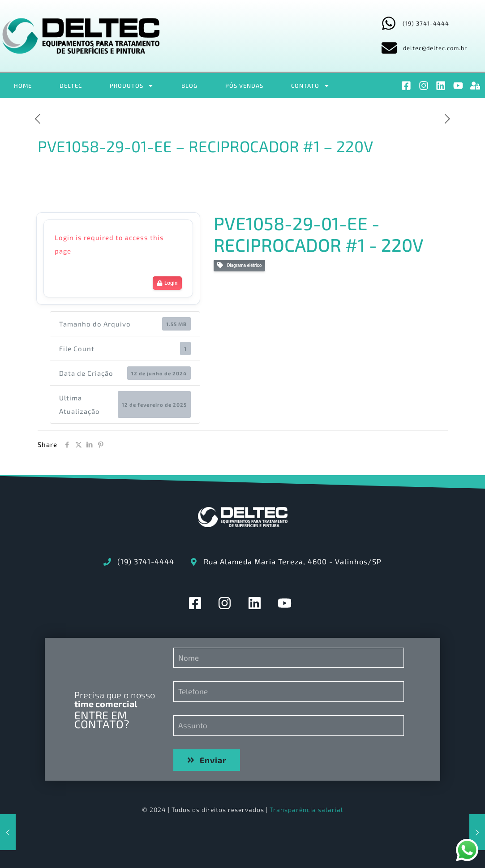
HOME (23, 86)
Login (167, 283)
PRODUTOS (132, 86)
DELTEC (71, 86)
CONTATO (310, 86)
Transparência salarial (306, 810)
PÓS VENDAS (244, 86)
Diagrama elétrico (239, 265)
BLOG (189, 86)
